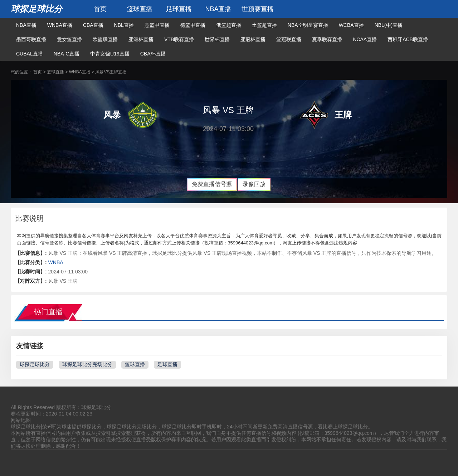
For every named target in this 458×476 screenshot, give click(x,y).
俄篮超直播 (229, 25)
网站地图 (21, 420)
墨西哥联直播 (31, 39)
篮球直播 (140, 9)
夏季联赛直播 (327, 39)
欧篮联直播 (105, 39)
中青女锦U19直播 (110, 54)
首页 (100, 9)
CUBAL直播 (30, 54)
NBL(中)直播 (389, 25)
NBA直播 (218, 9)
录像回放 (254, 184)
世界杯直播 (217, 39)
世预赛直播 (258, 9)
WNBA (56, 262)
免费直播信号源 (212, 184)
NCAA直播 (365, 39)
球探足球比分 (36, 9)
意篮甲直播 (157, 25)
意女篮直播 (69, 39)
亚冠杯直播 (253, 39)
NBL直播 (124, 25)
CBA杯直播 (153, 54)
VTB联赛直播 (179, 39)
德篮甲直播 (193, 25)
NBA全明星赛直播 (308, 25)
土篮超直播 (264, 25)
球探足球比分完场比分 (87, 364)
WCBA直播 (351, 25)
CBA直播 (93, 25)
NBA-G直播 (67, 54)
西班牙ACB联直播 (408, 39)
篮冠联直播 (289, 39)
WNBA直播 (60, 25)
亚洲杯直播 (141, 39)
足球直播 (179, 9)
